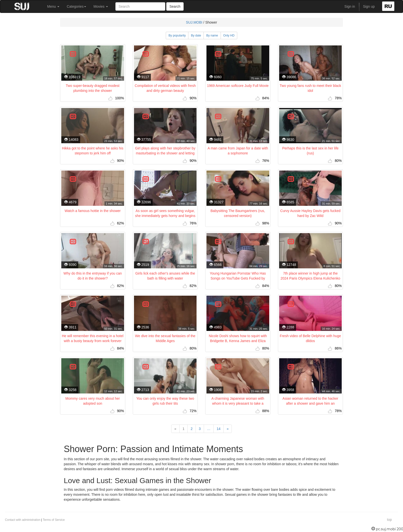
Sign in (350, 6)
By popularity (177, 35)
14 (219, 429)
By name (212, 35)
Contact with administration (23, 520)
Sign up (369, 6)
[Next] (228, 429)
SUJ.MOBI (194, 22)
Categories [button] (76, 6)
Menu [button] (53, 6)
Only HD (229, 35)
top (389, 520)
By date (196, 35)
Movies (101, 6)
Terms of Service (54, 520)
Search (175, 6)
